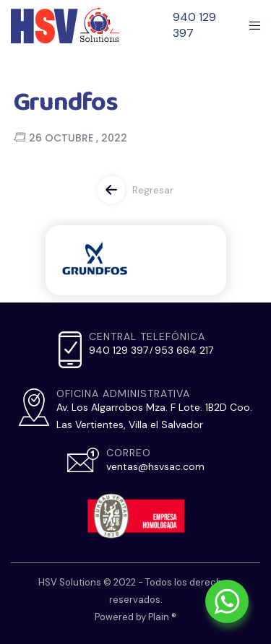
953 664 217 (184, 350)
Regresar (153, 190)
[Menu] (250, 25)
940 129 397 (194, 25)
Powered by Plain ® (135, 617)
